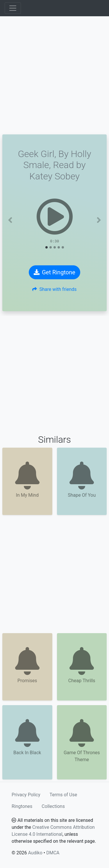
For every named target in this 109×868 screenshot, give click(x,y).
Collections (53, 806)
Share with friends (54, 289)
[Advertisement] (54, 75)
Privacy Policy (26, 795)
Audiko (35, 853)
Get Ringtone (54, 272)
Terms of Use (64, 795)
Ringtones (22, 806)
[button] (10, 220)
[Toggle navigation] (13, 8)
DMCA (53, 853)
